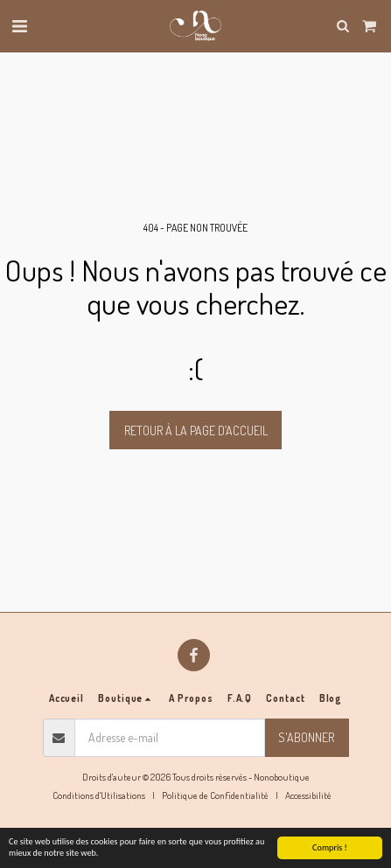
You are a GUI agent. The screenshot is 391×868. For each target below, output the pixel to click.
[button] (19, 25)
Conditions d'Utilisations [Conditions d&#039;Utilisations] (99, 795)
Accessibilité (308, 795)
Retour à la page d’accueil (196, 431)
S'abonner (306, 737)
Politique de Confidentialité (215, 795)
